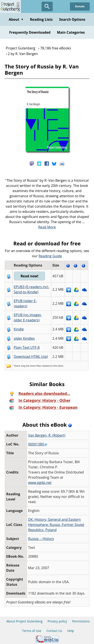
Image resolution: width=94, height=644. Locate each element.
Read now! (29, 276)
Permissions (81, 621)
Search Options (72, 19)
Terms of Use (32, 631)
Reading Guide (50, 256)
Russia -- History (41, 539)
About (16, 19)
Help (71, 631)
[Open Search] (47, 6)
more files (35, 366)
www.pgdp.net (40, 483)
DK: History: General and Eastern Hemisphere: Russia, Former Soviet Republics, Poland (56, 525)
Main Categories (71, 32)
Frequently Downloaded (30, 32)
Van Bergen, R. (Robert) (47, 435)
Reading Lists (41, 19)
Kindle (19, 329)
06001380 (38, 444)
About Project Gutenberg (25, 621)
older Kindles (24, 338)
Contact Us (54, 631)
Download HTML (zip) (31, 357)
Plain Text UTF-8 (27, 347)
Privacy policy (57, 621)
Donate (80, 6)
